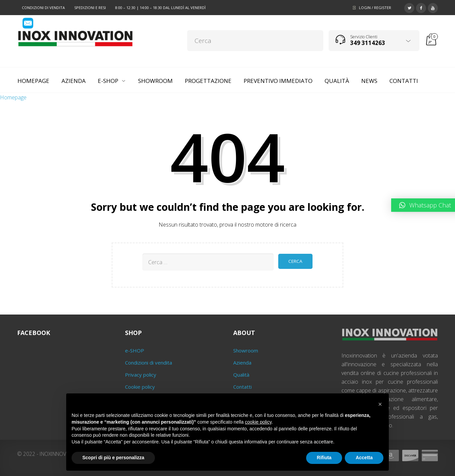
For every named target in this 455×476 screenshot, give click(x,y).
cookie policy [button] (258, 422)
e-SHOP (135, 350)
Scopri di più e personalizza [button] (113, 458)
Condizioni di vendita (43, 8)
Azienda (242, 363)
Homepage (13, 97)
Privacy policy (141, 375)
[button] (380, 404)
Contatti (242, 387)
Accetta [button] (364, 458)
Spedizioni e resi (90, 8)
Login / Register (375, 8)
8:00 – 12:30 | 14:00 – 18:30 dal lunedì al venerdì (160, 8)
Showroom (246, 350)
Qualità (241, 375)
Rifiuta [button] (324, 458)
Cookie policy (140, 387)
